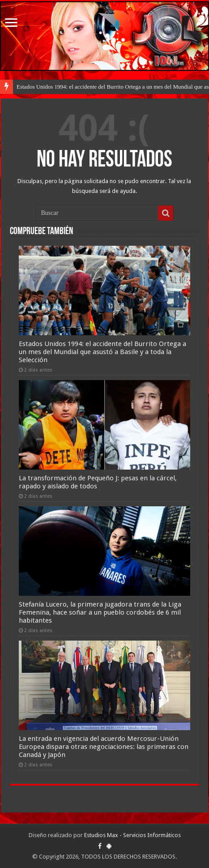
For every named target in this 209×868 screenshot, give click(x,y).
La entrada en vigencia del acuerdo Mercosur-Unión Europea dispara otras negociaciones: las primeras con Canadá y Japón (104, 747)
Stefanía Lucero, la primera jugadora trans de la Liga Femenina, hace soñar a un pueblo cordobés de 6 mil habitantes (100, 612)
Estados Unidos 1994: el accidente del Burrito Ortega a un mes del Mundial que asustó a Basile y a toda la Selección (102, 352)
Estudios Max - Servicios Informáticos (132, 835)
